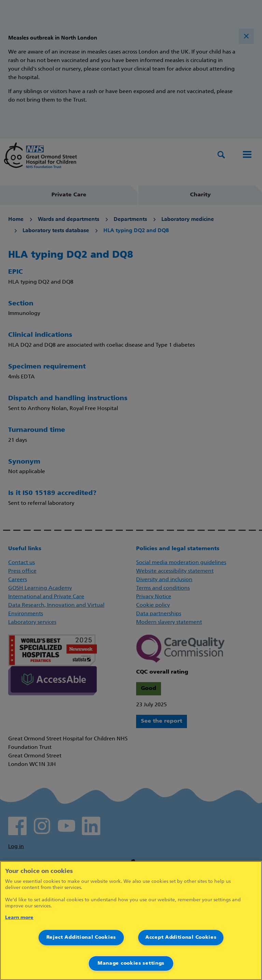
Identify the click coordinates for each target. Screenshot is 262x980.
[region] (131, 921)
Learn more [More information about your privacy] (19, 918)
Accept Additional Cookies (181, 938)
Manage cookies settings (131, 963)
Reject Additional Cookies (81, 938)
